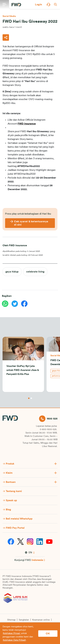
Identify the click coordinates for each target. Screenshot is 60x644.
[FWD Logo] (16, 5)
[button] (39, 5)
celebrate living (35, 272)
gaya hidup (12, 272)
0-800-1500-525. (48, 429)
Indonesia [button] (37, 560)
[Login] (39, 5)
